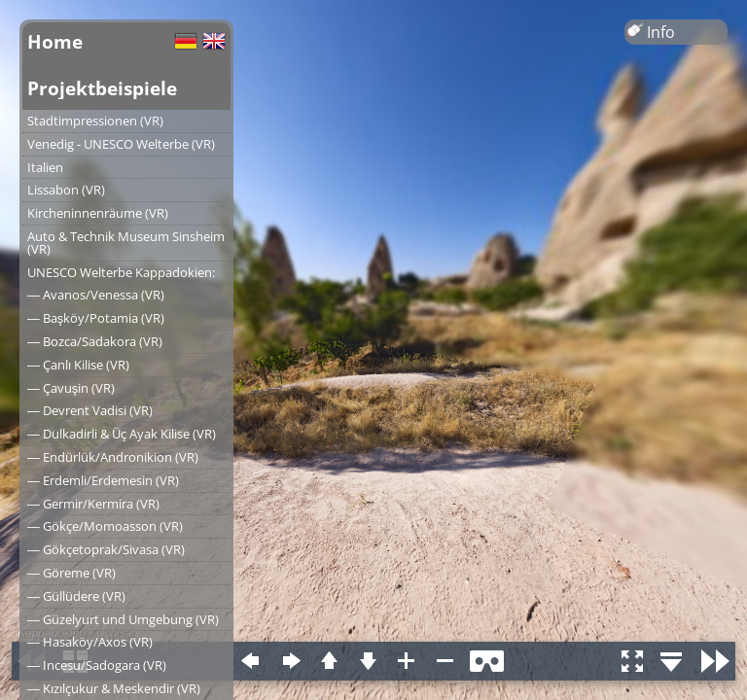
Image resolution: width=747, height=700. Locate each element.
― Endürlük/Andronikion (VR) (113, 457)
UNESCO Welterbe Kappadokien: (121, 272)
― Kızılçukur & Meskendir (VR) (114, 688)
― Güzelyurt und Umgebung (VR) (123, 619)
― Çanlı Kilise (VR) (78, 365)
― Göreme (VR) (71, 573)
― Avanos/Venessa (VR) (96, 295)
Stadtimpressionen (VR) (95, 121)
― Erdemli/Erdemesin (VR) (103, 480)
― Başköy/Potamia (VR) (96, 318)
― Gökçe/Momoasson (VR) (105, 526)
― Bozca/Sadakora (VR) (95, 341)
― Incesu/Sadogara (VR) (97, 665)
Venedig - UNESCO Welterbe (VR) (121, 144)
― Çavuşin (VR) (71, 388)
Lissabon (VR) (66, 190)
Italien (45, 167)
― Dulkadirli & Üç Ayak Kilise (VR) (122, 434)
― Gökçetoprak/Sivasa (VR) (106, 549)
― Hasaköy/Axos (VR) (90, 642)
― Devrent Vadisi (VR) (90, 410)
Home (55, 41)
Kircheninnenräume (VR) (98, 213)
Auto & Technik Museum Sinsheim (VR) (126, 243)
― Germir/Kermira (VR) (93, 504)
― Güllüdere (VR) (76, 596)
